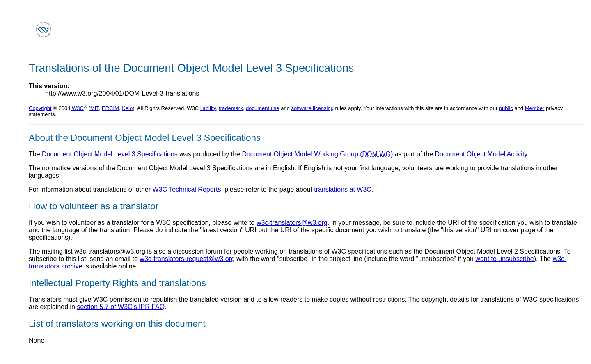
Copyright (40, 108)
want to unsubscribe (504, 259)
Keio (127, 108)
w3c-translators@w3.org (292, 223)
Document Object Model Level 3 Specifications (110, 154)
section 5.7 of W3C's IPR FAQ (121, 307)
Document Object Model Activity (481, 154)
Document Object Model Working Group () (317, 154)
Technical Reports (187, 189)
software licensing (313, 108)
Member (535, 108)
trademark (231, 108)
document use (263, 108)
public (506, 108)
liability (208, 108)
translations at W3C (343, 189)
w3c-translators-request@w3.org (187, 259)
